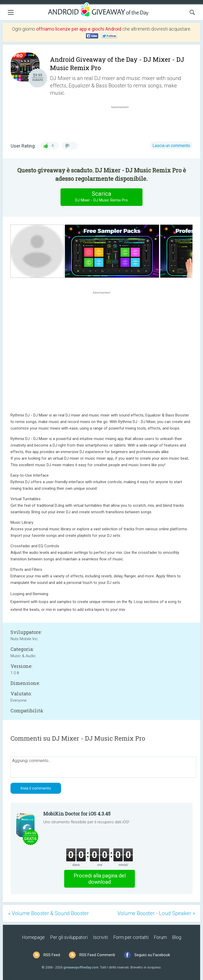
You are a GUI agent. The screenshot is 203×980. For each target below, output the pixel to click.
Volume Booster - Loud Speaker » (156, 913)
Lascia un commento (171, 146)
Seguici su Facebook (152, 955)
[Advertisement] (122, 122)
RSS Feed (52, 955)
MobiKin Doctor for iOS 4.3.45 (77, 814)
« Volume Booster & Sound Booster (48, 913)
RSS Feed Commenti (97, 955)
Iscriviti (100, 937)
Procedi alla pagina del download (100, 879)
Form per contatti (131, 937)
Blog (177, 937)
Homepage (33, 937)
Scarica (102, 197)
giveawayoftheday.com (81, 967)
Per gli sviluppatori (69, 937)
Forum (160, 937)
